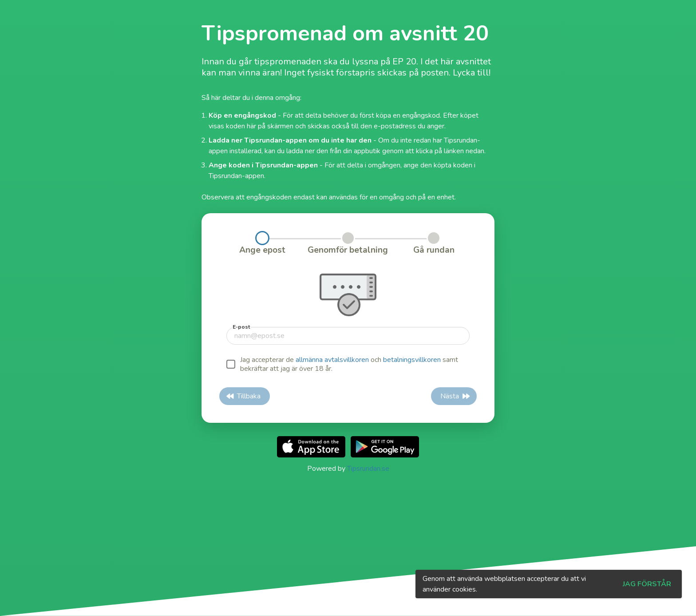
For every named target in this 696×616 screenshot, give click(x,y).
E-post (241, 327)
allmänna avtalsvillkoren (332, 360)
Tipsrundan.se (368, 469)
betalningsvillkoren (412, 360)
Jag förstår (647, 584)
